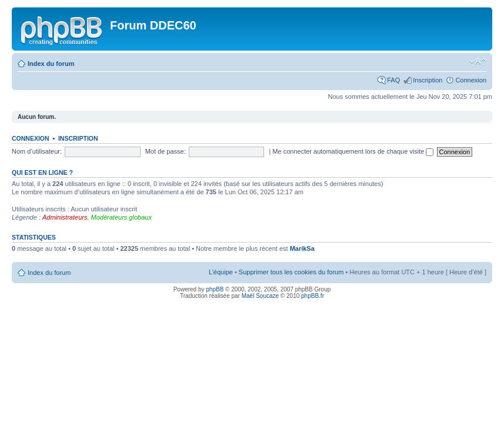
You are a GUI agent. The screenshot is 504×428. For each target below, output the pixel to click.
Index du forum (51, 64)
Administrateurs (65, 217)
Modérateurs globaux (121, 217)
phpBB (215, 289)
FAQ (393, 80)
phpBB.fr (313, 296)
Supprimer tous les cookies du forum (291, 272)
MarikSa (302, 248)
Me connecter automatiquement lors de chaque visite (353, 151)
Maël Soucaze (260, 296)
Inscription (428, 80)
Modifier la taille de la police (478, 61)
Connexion (471, 80)
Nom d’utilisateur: (37, 151)
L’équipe (221, 272)
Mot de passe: (166, 151)
